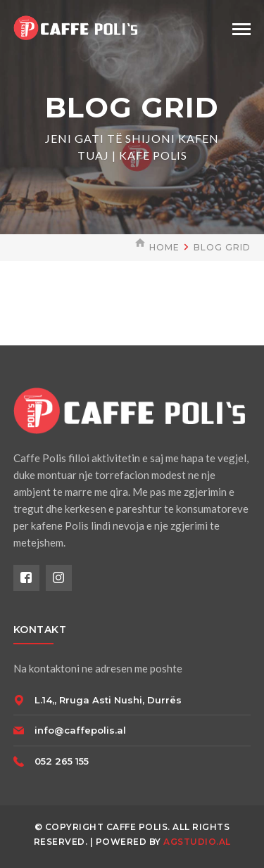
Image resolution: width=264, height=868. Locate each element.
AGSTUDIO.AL (197, 842)
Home (164, 247)
